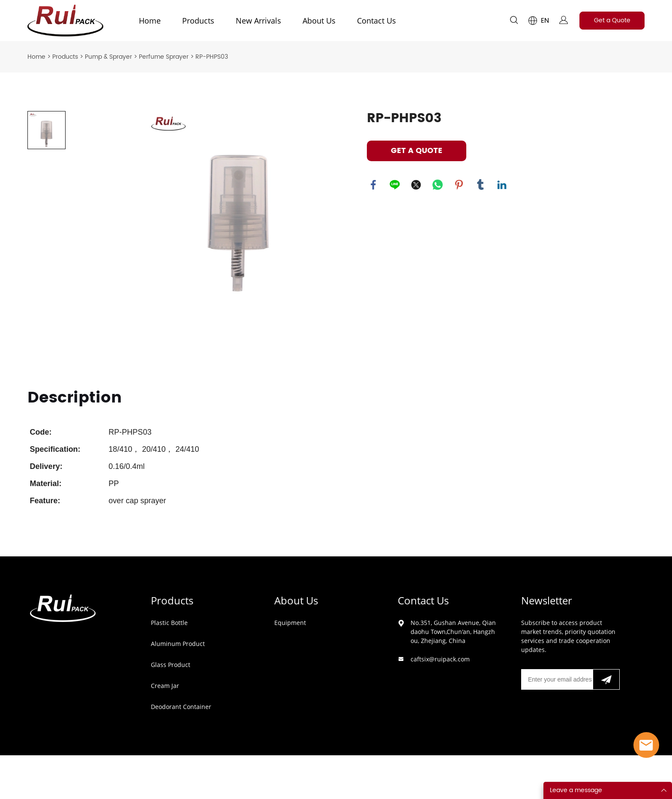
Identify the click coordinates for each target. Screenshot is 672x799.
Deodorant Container (181, 707)
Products (198, 21)
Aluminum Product (178, 644)
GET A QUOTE (417, 151)
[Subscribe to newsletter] (606, 679)
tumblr (480, 185)
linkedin (502, 185)
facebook (373, 185)
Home (150, 21)
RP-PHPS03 (212, 57)
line (395, 185)
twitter (416, 185)
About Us (319, 21)
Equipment (290, 623)
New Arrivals (258, 21)
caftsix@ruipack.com (440, 659)
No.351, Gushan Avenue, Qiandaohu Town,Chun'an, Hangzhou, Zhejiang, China (453, 632)
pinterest (459, 185)
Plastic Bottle (169, 623)
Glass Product (171, 665)
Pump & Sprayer (108, 57)
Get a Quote (612, 20)
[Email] (557, 679)
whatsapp (438, 185)
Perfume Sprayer (164, 57)
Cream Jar (165, 686)
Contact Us (376, 21)
